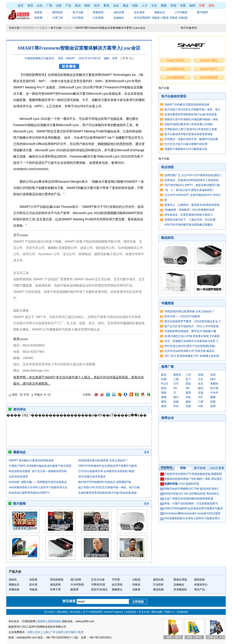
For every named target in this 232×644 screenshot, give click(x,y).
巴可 (176, 384)
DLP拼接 (78, 18)
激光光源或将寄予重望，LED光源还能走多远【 (192, 321)
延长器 (33, 585)
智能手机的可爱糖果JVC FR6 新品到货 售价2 (191, 489)
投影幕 (39, 18)
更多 (147, 452)
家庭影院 (98, 12)
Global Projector (114, 612)
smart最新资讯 (176, 77)
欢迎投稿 (131, 612)
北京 (38, 632)
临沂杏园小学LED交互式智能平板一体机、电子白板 (109, 487)
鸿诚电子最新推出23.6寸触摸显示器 (186, 149)
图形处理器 (180, 580)
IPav (176, 406)
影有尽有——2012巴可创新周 (182, 316)
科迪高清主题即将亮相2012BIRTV (29, 493)
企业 (40, 5)
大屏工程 (58, 18)
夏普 (188, 393)
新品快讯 (168, 238)
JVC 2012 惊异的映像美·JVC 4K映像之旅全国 (192, 356)
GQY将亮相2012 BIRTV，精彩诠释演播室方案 (192, 185)
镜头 (105, 589)
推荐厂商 (168, 367)
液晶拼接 (55, 585)
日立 (201, 379)
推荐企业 (168, 418)
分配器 (136, 580)
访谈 (59, 5)
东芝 (201, 384)
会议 (116, 5)
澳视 (164, 397)
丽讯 (201, 388)
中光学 (214, 393)
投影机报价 (55, 621)
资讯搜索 (69, 601)
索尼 (164, 375)
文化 (154, 5)
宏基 (201, 393)
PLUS (164, 384)
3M (188, 388)
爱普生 (177, 375)
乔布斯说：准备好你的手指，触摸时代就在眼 (191, 139)
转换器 (136, 585)
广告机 (192, 479)
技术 (97, 5)
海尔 (176, 397)
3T (175, 393)
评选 (173, 5)
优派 (213, 375)
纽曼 (213, 402)
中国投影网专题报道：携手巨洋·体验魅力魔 (190, 331)
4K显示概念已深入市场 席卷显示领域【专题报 (192, 336)
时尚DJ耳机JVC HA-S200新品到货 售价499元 (192, 494)
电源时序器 (171, 484)
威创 (188, 402)
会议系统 (139, 12)
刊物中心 (170, 612)
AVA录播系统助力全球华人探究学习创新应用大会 (38, 487)
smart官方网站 (209, 60)
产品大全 (15, 572)
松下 (188, 379)
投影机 (39, 12)
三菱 (176, 379)
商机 (87, 5)
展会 (126, 5)
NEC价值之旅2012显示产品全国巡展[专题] (190, 346)
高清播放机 (180, 589)
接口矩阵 (76, 580)
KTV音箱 (192, 474)
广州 (53, 632)
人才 (145, 5)
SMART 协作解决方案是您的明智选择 (31, 460)
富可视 (214, 388)
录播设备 (14, 589)
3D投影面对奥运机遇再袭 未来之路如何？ (103, 460)
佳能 (201, 375)
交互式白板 (98, 580)
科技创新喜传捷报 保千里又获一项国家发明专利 (38, 471)
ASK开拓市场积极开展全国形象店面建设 (189, 225)
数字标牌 (202, 12)
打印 (26, 395)
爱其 (188, 384)
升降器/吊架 (98, 585)
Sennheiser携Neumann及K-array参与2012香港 (192, 513)
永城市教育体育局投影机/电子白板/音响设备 (191, 114)
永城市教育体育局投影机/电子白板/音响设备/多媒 (107, 493)
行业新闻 (42, 28)
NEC (213, 379)
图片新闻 (19, 504)
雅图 (213, 397)
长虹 (188, 397)
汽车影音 (170, 474)
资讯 (30, 5)
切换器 (136, 589)
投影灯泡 (97, 589)
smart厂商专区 (176, 60)
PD (175, 388)
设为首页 (49, 612)
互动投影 (158, 585)
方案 (82, 94)
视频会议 (160, 12)
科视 (164, 379)
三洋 (188, 375)
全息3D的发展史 (18, 477)
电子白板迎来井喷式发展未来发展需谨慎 (189, 134)
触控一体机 (204, 479)
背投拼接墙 (57, 580)
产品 (68, 5)
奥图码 (214, 384)
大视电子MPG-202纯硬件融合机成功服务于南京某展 (40, 466)
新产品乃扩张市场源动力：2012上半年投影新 (192, 326)
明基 (164, 393)
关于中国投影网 (92, 612)
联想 (164, 388)
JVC (201, 397)
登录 (211, 5)
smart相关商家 (209, 77)
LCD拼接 (98, 18)
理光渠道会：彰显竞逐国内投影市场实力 (189, 215)
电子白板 (78, 12)
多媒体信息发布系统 (176, 479)
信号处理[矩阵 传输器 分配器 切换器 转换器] (161, 18)
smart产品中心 (209, 69)
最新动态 (19, 452)
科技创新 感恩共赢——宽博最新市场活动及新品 (38, 482)
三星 (201, 402)
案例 (106, 5)
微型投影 (58, 12)
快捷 (176, 402)
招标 (135, 5)
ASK (201, 406)
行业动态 (67, 28)
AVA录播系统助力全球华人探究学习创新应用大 (192, 518)
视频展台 (117, 589)
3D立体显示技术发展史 (92, 477)
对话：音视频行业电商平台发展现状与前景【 (191, 341)
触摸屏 (75, 589)
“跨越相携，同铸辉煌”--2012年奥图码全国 (189, 210)
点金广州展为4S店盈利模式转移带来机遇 (189, 499)
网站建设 (62, 612)
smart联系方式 (176, 69)
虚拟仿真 (119, 12)
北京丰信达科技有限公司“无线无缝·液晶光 (189, 351)
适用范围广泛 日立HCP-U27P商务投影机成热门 (193, 175)
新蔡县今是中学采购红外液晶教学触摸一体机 (191, 119)
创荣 (213, 406)
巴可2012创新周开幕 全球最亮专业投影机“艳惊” (107, 471)
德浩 (164, 406)
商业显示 (217, 479)
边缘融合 (119, 18)
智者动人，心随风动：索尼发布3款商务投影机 (192, 205)
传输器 (33, 589)
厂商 (49, 5)
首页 (21, 5)
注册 (202, 5)
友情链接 (183, 612)
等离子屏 (55, 589)
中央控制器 (77, 585)
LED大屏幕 (217, 468)
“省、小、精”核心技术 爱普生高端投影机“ (189, 190)
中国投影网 (27, 28)
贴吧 (192, 5)
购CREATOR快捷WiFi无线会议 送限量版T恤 (105, 482)
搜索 (164, 5)
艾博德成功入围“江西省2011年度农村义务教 (191, 129)
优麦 (188, 406)
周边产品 (200, 589)
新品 (78, 5)
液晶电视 (158, 589)
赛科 (164, 402)
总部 (30, 632)
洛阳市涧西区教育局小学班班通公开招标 (189, 124)
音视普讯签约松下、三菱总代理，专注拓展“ (190, 220)
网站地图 (157, 612)
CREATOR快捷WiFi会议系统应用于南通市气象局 (107, 466)
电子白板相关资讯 (174, 96)
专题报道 (168, 303)
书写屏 (116, 580)
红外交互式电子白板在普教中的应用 (186, 144)
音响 (183, 468)
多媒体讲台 (201, 585)
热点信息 (168, 167)
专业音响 (180, 474)
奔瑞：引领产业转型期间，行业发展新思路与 (191, 504)
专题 (183, 5)
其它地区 (71, 632)
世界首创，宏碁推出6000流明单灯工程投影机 (192, 180)
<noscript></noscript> (77, 429)
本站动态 (75, 612)
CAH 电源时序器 (189, 484)
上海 (45, 632)
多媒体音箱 (204, 474)
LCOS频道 (181, 12)
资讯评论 (19, 409)
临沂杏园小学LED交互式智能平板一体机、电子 (192, 110)
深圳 (60, 632)
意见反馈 (144, 612)
